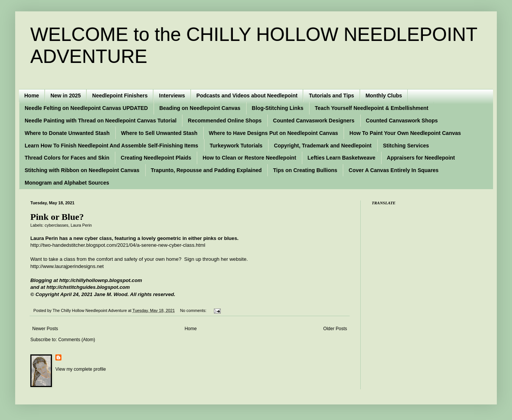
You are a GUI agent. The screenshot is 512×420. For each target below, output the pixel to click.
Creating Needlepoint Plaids (156, 158)
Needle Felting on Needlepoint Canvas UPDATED (86, 108)
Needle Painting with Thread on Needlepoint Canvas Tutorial (101, 121)
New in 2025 (66, 96)
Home (32, 96)
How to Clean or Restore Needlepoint (249, 158)
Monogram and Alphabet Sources (67, 183)
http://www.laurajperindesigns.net (67, 266)
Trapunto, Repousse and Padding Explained (206, 170)
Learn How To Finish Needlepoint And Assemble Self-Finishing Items (112, 146)
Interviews (172, 96)
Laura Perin (81, 225)
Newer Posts (45, 329)
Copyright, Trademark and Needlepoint (323, 146)
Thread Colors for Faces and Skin (67, 158)
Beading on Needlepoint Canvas (200, 108)
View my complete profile (81, 369)
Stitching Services (406, 146)
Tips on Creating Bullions (305, 170)
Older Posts (335, 329)
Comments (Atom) (76, 340)
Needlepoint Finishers (120, 96)
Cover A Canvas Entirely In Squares (393, 170)
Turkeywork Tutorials (236, 146)
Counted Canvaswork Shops (402, 121)
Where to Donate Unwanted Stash (67, 133)
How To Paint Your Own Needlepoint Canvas (405, 133)
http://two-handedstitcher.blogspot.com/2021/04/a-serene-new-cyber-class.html (118, 245)
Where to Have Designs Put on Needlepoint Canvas (274, 133)
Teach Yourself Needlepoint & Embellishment (372, 108)
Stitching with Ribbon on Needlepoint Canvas (82, 170)
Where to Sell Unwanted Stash (159, 133)
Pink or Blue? (57, 217)
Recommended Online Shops (225, 121)
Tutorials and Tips (331, 96)
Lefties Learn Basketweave (342, 158)
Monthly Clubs (384, 96)
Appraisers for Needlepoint (421, 158)
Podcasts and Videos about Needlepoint (247, 96)
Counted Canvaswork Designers (314, 121)
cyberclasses (57, 225)
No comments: (194, 310)
